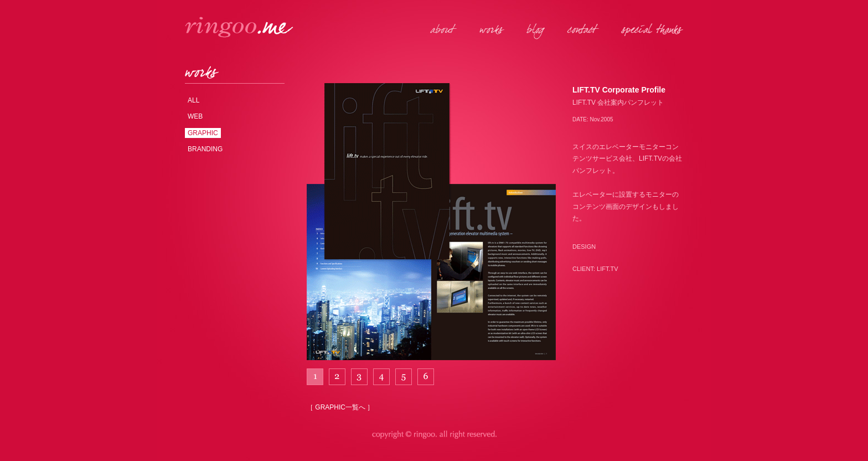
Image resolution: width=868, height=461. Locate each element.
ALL (193, 100)
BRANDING (205, 149)
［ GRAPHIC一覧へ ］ (340, 407)
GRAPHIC (203, 133)
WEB (195, 116)
